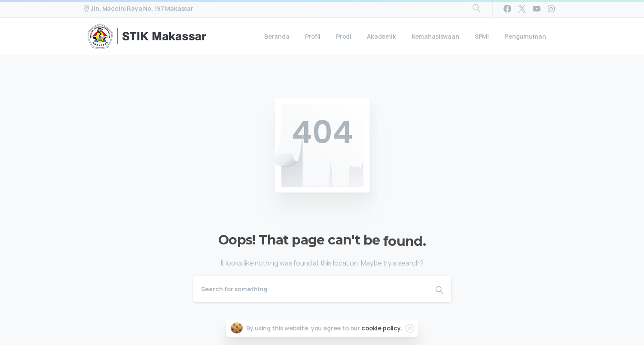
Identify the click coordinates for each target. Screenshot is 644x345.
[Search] (311, 289)
